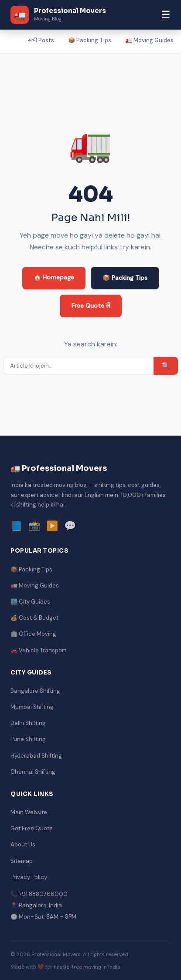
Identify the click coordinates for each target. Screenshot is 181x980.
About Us (23, 844)
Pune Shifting (28, 739)
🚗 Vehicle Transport (38, 650)
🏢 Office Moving (33, 634)
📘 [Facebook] (16, 526)
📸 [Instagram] (34, 526)
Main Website (29, 812)
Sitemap (22, 861)
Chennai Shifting (33, 772)
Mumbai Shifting (32, 707)
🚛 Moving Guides (149, 40)
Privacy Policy (29, 877)
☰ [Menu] (166, 15)
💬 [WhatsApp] (70, 526)
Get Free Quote (32, 828)
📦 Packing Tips (90, 40)
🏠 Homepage (54, 277)
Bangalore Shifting (35, 691)
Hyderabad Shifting (36, 756)
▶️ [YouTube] (52, 526)
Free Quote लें (91, 305)
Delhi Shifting (28, 723)
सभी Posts (41, 40)
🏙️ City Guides (30, 602)
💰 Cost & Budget (34, 618)
